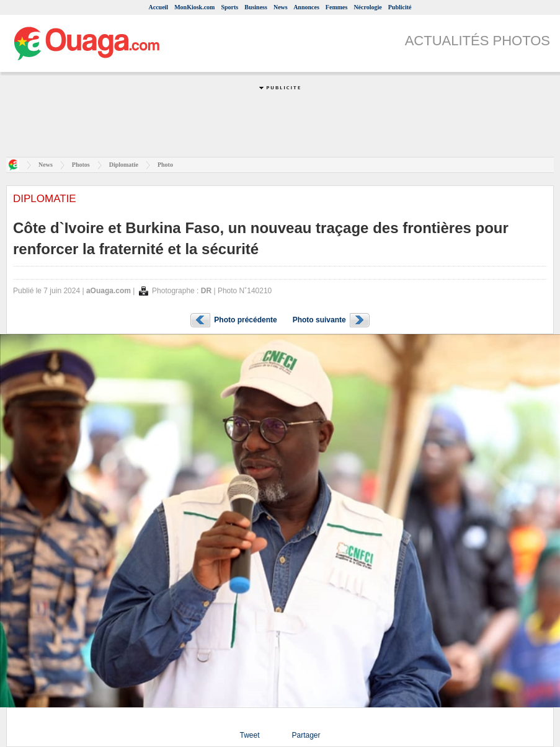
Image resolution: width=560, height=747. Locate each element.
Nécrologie (367, 7)
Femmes (337, 7)
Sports (229, 7)
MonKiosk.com (194, 7)
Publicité (400, 7)
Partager (306, 735)
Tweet (249, 735)
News (281, 7)
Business (256, 7)
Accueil (158, 7)
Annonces (306, 7)
